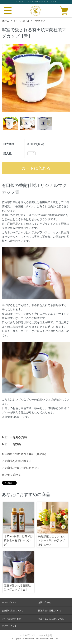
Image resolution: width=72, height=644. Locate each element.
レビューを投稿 (11, 444)
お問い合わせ (45, 602)
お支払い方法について (12, 611)
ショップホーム (9, 602)
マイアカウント (9, 626)
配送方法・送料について (50, 611)
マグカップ (39, 21)
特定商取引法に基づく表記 (51, 619)
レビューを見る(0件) (14, 437)
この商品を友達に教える (17, 461)
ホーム (6, 21)
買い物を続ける (11, 475)
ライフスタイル (22, 21)
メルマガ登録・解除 (11, 619)
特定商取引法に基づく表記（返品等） (25, 454)
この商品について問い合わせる (21, 468)
